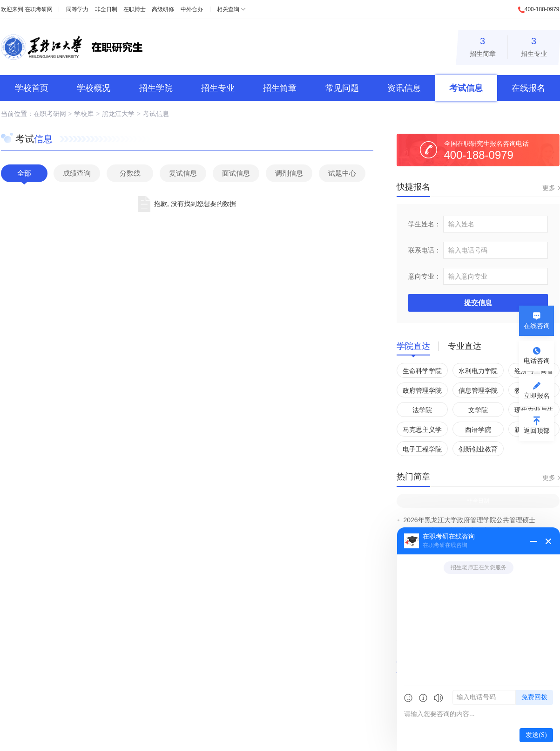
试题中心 (342, 173)
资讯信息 (404, 88)
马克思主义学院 (422, 431)
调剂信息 (289, 173)
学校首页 (32, 88)
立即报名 (537, 396)
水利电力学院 (478, 371)
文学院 (478, 410)
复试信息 (183, 173)
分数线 (130, 173)
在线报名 (528, 88)
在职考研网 (39, 9)
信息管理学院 (478, 390)
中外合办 (192, 9)
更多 (549, 188)
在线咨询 (537, 326)
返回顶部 (537, 430)
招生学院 (156, 88)
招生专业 (534, 45)
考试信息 (466, 88)
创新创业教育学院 (478, 451)
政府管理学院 (422, 390)
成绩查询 (77, 173)
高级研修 (163, 9)
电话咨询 (537, 361)
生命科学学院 (422, 371)
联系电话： (425, 250)
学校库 (84, 114)
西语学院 (478, 430)
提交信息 (478, 303)
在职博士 (135, 9)
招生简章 (483, 45)
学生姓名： (425, 224)
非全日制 (106, 9)
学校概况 (94, 88)
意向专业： (425, 276)
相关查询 (228, 9)
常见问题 (342, 88)
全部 (24, 173)
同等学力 (77, 9)
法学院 (422, 410)
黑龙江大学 (118, 114)
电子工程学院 (422, 449)
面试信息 (236, 173)
